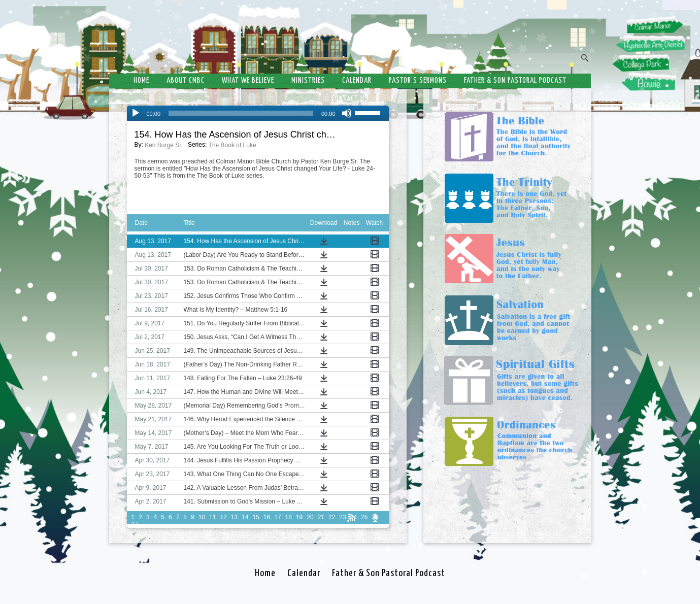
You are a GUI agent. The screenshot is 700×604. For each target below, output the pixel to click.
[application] (258, 113)
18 (289, 517)
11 (212, 517)
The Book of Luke (232, 145)
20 (310, 517)
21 (321, 517)
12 (223, 517)
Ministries (308, 80)
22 (332, 517)
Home (141, 80)
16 (267, 517)
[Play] (136, 113)
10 (202, 517)
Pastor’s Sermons (418, 80)
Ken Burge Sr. (164, 145)
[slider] (241, 113)
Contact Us (350, 99)
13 (234, 517)
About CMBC (186, 80)
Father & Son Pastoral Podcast (515, 80)
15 (256, 517)
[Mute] (347, 113)
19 (299, 517)
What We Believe (248, 80)
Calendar (357, 80)
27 (135, 524)
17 (277, 517)
